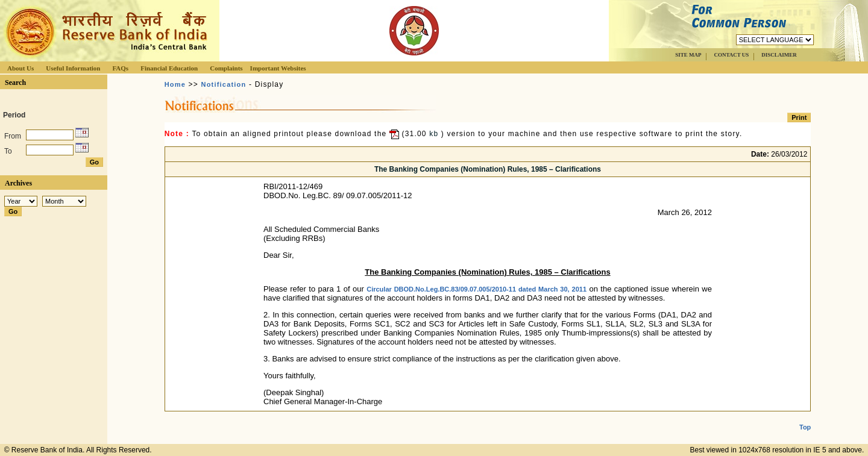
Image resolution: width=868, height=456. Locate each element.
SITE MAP (688, 55)
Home (175, 84)
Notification (224, 84)
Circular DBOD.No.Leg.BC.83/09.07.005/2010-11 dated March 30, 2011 (476, 289)
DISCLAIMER (779, 55)
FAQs (120, 68)
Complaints (226, 68)
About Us (20, 68)
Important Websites (278, 68)
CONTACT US (731, 55)
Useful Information (73, 68)
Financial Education (169, 68)
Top (805, 417)
